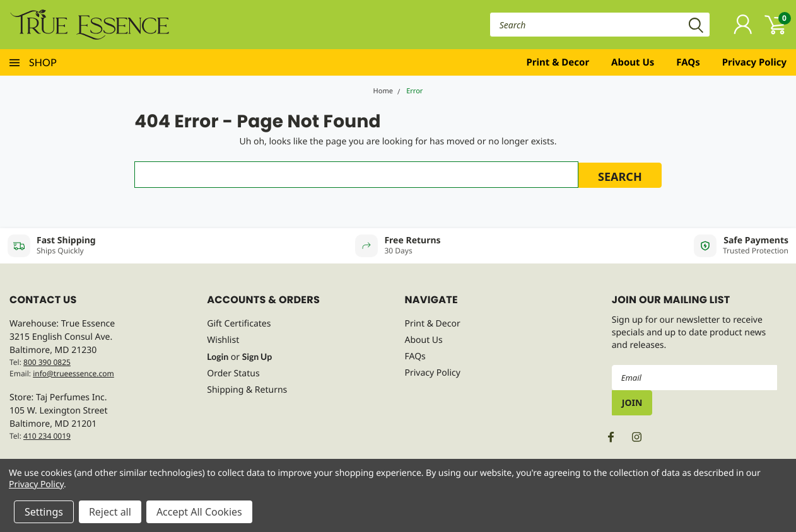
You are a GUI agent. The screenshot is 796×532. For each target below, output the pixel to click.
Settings (44, 512)
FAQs (688, 62)
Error (414, 91)
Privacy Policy (754, 62)
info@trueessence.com (73, 373)
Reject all (110, 512)
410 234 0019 (47, 436)
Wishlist (223, 340)
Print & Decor (558, 62)
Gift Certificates (239, 324)
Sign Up (257, 356)
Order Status (233, 373)
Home (383, 91)
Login (218, 356)
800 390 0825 (47, 362)
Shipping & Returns (247, 390)
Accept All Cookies (199, 512)
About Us (633, 62)
